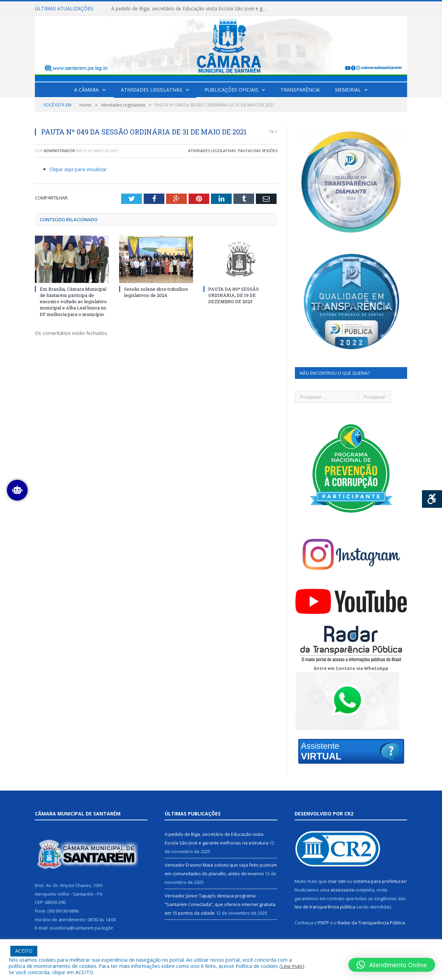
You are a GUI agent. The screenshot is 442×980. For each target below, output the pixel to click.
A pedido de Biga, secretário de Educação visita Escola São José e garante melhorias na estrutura (191, 9)
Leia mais (292, 966)
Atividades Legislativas (152, 90)
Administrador (59, 151)
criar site (337, 881)
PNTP (324, 923)
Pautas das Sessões (258, 151)
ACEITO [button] (24, 951)
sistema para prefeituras (379, 881)
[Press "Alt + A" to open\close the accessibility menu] (432, 499)
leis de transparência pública (325, 907)
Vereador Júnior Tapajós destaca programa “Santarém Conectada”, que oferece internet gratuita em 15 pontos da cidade (220, 904)
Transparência (300, 90)
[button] (392, 965)
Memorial (348, 90)
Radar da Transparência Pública (371, 923)
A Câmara (87, 90)
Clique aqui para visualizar (78, 169)
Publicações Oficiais (231, 90)
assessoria (342, 890)
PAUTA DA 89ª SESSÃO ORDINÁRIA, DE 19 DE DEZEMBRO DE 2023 (234, 295)
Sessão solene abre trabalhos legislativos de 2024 (156, 292)
